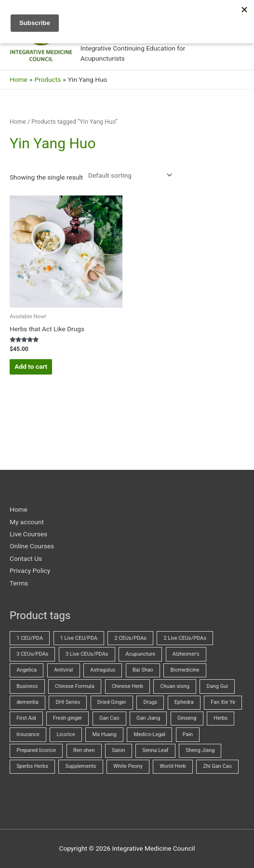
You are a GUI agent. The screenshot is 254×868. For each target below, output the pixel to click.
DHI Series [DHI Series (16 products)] (68, 702)
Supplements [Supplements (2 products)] (81, 766)
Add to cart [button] (31, 366)
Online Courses (32, 546)
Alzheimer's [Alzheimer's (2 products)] (186, 654)
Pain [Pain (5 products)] (188, 734)
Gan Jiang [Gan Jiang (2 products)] (148, 718)
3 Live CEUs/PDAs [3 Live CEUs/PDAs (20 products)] (87, 654)
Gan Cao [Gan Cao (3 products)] (109, 718)
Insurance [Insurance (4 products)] (28, 734)
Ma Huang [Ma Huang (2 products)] (105, 734)
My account (27, 522)
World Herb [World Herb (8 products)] (173, 766)
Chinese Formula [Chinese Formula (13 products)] (75, 686)
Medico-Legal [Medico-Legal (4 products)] (149, 734)
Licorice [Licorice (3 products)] (66, 734)
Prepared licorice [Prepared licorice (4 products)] (36, 750)
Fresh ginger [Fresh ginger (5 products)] (67, 718)
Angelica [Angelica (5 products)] (27, 670)
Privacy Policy (30, 570)
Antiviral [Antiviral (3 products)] (63, 670)
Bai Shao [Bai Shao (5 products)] (143, 670)
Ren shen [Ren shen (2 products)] (84, 750)
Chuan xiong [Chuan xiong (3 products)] (175, 686)
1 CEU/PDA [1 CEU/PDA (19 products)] (30, 638)
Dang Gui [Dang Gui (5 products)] (217, 686)
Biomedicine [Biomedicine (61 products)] (185, 670)
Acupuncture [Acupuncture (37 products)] (140, 654)
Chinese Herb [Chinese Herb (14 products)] (127, 686)
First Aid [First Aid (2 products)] (26, 718)
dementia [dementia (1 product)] (27, 702)
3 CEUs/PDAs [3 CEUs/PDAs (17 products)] (32, 654)
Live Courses (28, 534)
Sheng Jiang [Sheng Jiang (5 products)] (200, 750)
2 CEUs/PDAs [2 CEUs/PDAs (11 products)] (131, 638)
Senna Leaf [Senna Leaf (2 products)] (155, 750)
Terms (19, 583)
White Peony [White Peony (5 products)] (128, 766)
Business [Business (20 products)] (27, 686)
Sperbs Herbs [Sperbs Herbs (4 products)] (32, 766)
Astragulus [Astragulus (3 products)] (103, 670)
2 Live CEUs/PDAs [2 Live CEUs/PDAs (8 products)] (185, 638)
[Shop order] (128, 175)
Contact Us (26, 558)
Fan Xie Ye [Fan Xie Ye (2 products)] (223, 702)
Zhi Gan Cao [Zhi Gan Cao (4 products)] (217, 766)
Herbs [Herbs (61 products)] (221, 718)
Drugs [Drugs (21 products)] (151, 702)
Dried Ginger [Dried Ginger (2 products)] (112, 702)
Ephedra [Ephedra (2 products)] (184, 702)
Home (18, 122)
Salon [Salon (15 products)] (118, 750)
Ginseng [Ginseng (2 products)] (187, 718)
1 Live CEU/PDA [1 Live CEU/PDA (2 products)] (79, 638)
